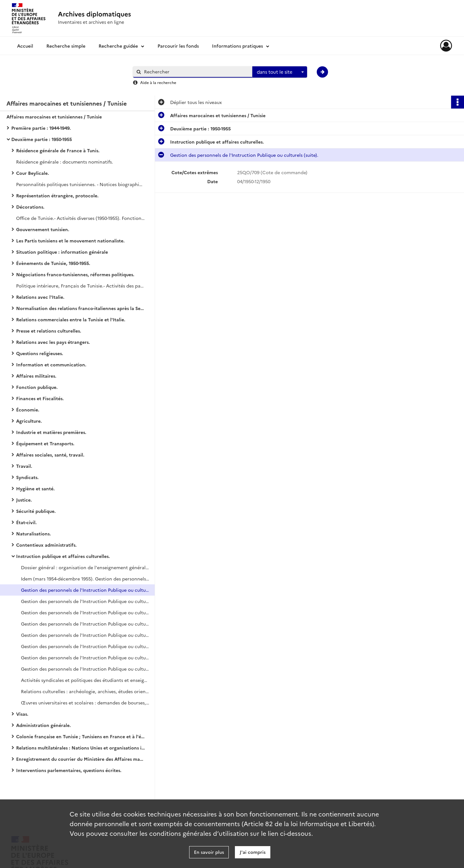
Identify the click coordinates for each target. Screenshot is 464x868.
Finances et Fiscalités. (40, 398)
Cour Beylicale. (33, 173)
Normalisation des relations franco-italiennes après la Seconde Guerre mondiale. (81, 308)
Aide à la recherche (158, 82)
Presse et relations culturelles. (49, 331)
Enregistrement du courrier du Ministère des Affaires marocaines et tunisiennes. (81, 759)
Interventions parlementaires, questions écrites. (69, 770)
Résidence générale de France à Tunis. (58, 150)
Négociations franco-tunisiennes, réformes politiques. (75, 274)
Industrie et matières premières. (51, 432)
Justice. (24, 500)
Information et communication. (51, 364)
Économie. (28, 410)
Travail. (24, 466)
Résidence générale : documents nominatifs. (65, 162)
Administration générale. (43, 725)
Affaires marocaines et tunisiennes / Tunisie (54, 117)
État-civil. (26, 522)
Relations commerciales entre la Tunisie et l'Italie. (71, 319)
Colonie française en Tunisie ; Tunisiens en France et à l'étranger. (81, 736)
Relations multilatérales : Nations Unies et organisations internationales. (81, 748)
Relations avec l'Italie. (40, 297)
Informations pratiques (237, 46)
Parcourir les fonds (178, 46)
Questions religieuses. (40, 353)
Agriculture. (29, 421)
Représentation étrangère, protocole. (57, 195)
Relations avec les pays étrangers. (53, 342)
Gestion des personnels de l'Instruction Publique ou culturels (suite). (85, 590)
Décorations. (30, 207)
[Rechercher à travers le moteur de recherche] (196, 72)
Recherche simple (66, 46)
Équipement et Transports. (45, 443)
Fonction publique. (37, 387)
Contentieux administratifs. (46, 545)
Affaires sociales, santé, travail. (50, 455)
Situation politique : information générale (62, 252)
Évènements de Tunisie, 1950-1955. (53, 263)
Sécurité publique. (36, 511)
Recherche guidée (118, 46)
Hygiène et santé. (35, 488)
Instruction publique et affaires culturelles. (63, 556)
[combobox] (280, 72)
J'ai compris (253, 852)
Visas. (22, 714)
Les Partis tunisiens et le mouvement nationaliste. (70, 241)
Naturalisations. (34, 533)
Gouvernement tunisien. (43, 229)
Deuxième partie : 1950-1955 (42, 139)
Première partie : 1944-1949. (41, 128)
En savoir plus (209, 852)
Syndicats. (27, 477)
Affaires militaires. (36, 376)
